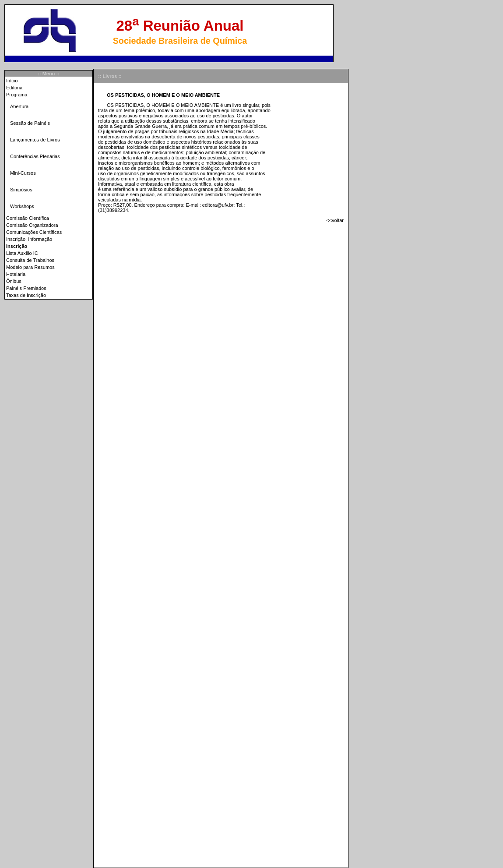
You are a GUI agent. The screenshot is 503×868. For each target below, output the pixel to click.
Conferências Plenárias (35, 156)
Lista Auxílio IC (22, 253)
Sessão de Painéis (30, 123)
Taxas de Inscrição (26, 295)
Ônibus (14, 281)
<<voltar (335, 220)
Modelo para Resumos (30, 267)
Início (12, 81)
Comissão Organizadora (32, 225)
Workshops (22, 206)
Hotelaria (16, 274)
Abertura (19, 106)
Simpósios (21, 190)
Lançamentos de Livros (35, 140)
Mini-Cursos (23, 173)
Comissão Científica (28, 218)
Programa (17, 95)
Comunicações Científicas (34, 232)
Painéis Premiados (26, 288)
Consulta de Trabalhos (30, 260)
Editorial (15, 88)
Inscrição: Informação (29, 239)
